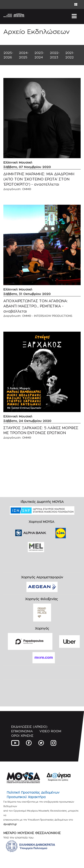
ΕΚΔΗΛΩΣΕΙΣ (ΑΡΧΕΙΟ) (29, 727)
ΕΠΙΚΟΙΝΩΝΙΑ (22, 731)
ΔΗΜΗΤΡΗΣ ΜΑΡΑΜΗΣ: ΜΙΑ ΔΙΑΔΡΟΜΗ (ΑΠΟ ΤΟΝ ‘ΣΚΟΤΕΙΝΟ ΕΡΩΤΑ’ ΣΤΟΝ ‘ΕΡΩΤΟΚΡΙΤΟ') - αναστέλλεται (39, 179)
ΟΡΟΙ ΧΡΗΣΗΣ (22, 736)
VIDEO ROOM (50, 731)
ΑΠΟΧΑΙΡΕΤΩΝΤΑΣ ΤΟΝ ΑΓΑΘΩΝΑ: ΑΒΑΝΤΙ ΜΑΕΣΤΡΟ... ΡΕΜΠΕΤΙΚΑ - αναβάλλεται (36, 306)
